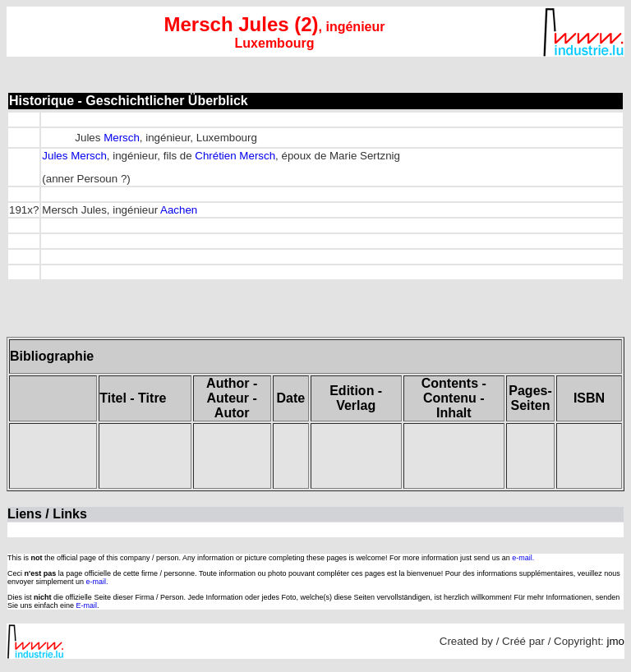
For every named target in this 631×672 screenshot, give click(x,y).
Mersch (122, 138)
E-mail (87, 605)
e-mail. (523, 558)
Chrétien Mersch (235, 156)
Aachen (179, 210)
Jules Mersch (74, 156)
